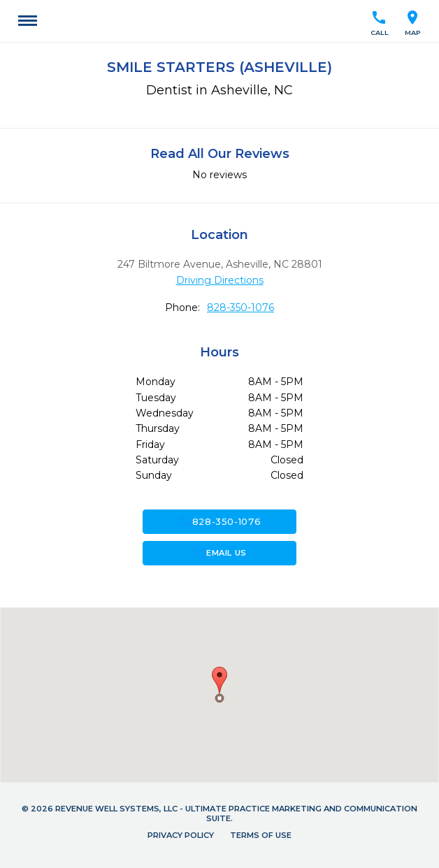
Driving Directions (220, 280)
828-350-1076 (240, 308)
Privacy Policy (181, 835)
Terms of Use (261, 835)
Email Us (219, 553)
